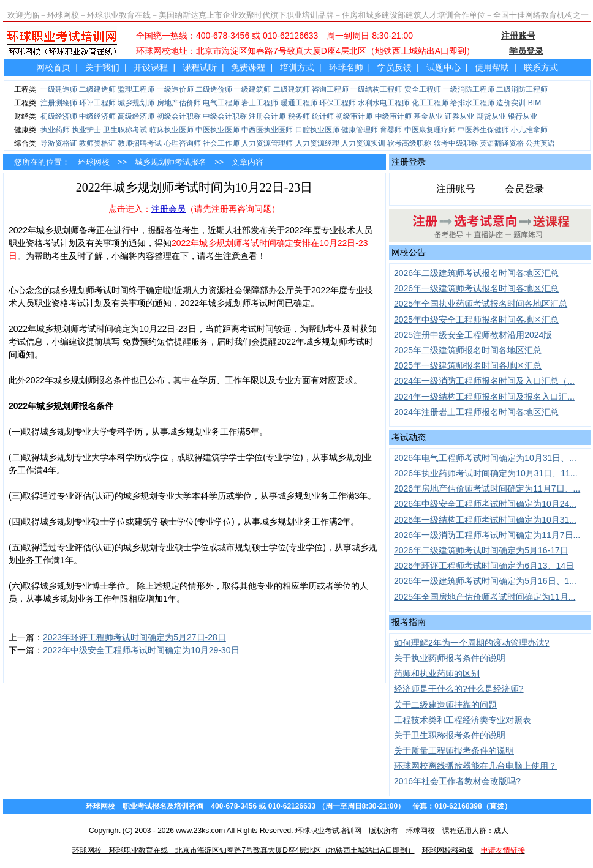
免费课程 (248, 67)
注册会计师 (267, 116)
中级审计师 (393, 116)
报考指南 (409, 622)
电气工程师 (221, 103)
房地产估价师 (179, 103)
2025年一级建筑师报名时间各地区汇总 (468, 365)
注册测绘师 (59, 103)
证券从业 (459, 116)
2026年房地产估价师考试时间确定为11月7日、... (487, 488)
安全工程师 (423, 89)
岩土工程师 (260, 103)
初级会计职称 (179, 116)
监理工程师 (136, 89)
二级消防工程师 (522, 89)
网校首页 (53, 67)
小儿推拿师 (529, 130)
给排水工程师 (472, 103)
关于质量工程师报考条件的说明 (454, 750)
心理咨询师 (183, 143)
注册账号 (456, 189)
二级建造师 (97, 89)
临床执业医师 (172, 130)
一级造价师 (175, 89)
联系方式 (541, 67)
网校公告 (409, 252)
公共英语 (540, 143)
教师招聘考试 (140, 143)
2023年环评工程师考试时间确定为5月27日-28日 (134, 637)
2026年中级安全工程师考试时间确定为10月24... (485, 504)
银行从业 (523, 116)
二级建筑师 (292, 89)
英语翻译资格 (502, 143)
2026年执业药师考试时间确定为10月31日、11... (486, 473)
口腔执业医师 (317, 130)
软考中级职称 (456, 143)
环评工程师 (97, 103)
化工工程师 (430, 103)
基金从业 (428, 116)
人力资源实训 (363, 143)
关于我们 (102, 67)
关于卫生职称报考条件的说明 (450, 735)
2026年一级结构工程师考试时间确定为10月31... (485, 520)
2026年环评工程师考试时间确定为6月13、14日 (484, 566)
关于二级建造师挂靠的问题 (445, 705)
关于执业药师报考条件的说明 (450, 658)
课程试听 (200, 67)
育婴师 (391, 130)
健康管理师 (360, 130)
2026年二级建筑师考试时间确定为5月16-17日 (481, 550)
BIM (534, 103)
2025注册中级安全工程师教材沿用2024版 (473, 335)
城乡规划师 (136, 103)
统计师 (323, 116)
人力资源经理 (317, 143)
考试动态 (409, 437)
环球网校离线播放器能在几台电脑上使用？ (475, 766)
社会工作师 (221, 143)
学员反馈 (395, 67)
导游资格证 (59, 143)
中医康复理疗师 (430, 130)
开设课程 (151, 67)
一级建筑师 (252, 89)
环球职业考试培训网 (328, 831)
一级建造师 (59, 89)
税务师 (299, 116)
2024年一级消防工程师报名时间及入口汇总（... (484, 381)
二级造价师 (214, 89)
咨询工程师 (330, 89)
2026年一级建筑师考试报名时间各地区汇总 (476, 288)
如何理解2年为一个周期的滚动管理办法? (472, 643)
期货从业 (491, 116)
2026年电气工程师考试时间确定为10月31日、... (485, 458)
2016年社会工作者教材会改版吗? (457, 781)
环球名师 (346, 67)
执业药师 (55, 130)
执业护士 (86, 130)
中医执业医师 (217, 130)
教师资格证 (97, 143)
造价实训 (511, 103)
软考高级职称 (409, 143)
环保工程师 (338, 103)
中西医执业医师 (267, 130)
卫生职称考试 (125, 130)
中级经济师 (97, 116)
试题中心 (444, 67)
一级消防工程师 (469, 89)
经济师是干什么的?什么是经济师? (459, 689)
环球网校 (94, 162)
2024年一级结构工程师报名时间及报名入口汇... (484, 397)
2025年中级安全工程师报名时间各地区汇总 (476, 320)
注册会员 (168, 209)
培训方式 (297, 67)
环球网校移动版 (448, 850)
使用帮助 (492, 67)
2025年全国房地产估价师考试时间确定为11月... (485, 597)
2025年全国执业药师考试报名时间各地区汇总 (481, 304)
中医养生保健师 (483, 130)
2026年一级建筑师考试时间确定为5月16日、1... (485, 581)
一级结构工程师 (376, 89)
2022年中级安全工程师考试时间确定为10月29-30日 (141, 650)
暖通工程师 (299, 103)
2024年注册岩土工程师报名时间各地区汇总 (476, 412)
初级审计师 (354, 116)
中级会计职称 (225, 116)
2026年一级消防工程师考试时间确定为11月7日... (487, 535)
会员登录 (524, 189)
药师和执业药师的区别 (437, 673)
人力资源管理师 (267, 143)
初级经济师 (59, 116)
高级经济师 (136, 116)
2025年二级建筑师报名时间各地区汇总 (468, 350)
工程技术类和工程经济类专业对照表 (463, 720)
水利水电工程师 (383, 103)
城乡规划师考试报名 (171, 162)
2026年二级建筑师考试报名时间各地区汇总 (476, 273)
